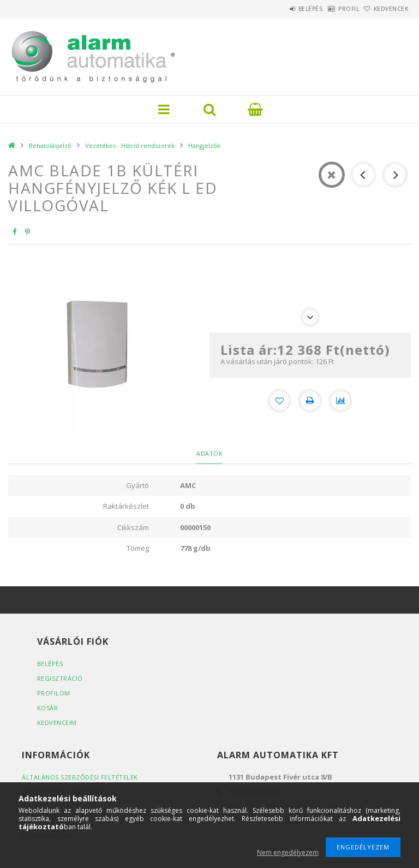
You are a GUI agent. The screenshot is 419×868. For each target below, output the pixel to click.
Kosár (48, 708)
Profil (332, 9)
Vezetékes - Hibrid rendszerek (130, 145)
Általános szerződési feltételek (80, 777)
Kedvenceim (57, 723)
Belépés (282, 9)
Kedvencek (386, 9)
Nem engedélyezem (288, 852)
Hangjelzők (204, 145)
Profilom (54, 693)
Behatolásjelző (50, 145)
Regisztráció (60, 678)
